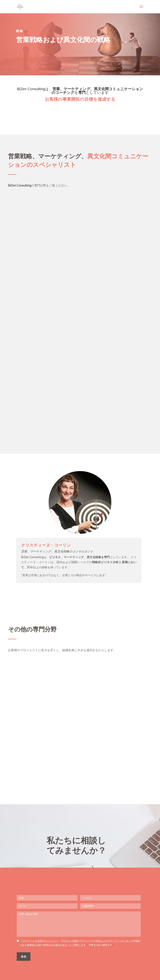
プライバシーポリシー (101, 945)
